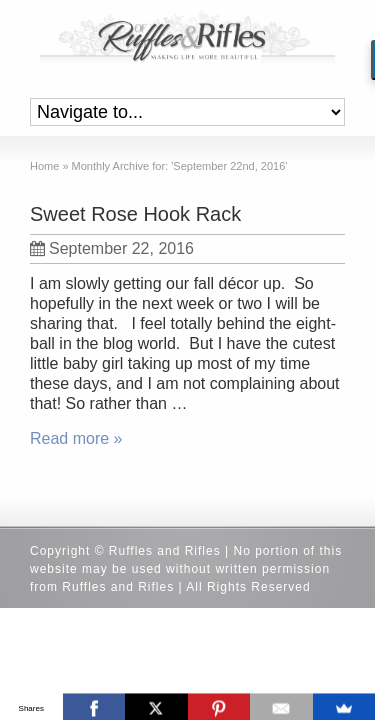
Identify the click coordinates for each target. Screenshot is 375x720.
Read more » (76, 438)
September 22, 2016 (112, 248)
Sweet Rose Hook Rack (135, 214)
